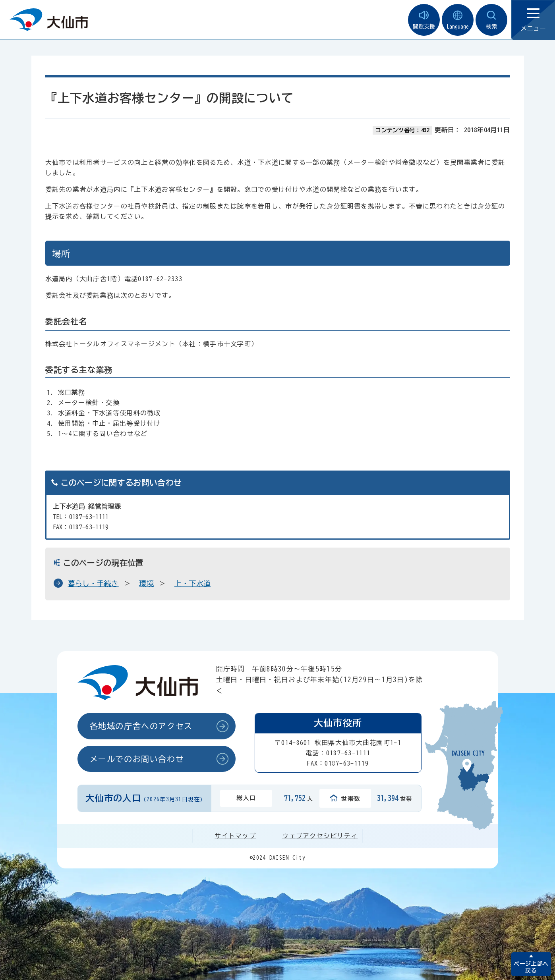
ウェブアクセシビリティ (320, 836)
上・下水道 (193, 583)
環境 (146, 583)
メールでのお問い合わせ (137, 759)
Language (458, 20)
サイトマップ (235, 836)
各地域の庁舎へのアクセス (141, 726)
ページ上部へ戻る (531, 967)
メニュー (533, 20)
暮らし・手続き (93, 583)
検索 (491, 20)
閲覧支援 (424, 20)
